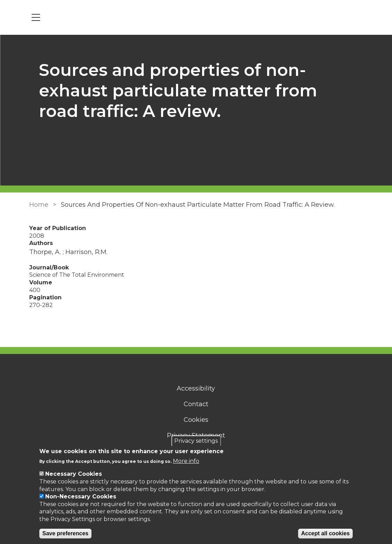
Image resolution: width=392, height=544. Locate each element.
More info (186, 461)
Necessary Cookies (74, 474)
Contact (196, 404)
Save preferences (66, 533)
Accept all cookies (326, 533)
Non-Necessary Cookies (81, 496)
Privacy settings (196, 441)
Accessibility (196, 388)
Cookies (196, 420)
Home (39, 205)
